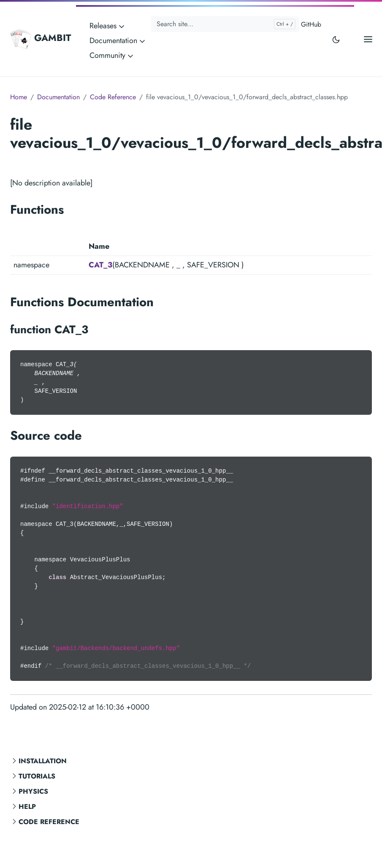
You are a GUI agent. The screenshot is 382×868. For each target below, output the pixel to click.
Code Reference (49, 822)
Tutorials (37, 776)
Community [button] (112, 55)
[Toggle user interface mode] (336, 39)
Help (27, 807)
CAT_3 (100, 265)
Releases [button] (108, 26)
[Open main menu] (368, 39)
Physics (33, 791)
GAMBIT (41, 39)
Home (19, 97)
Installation (43, 761)
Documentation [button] (118, 41)
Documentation (58, 97)
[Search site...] (225, 24)
